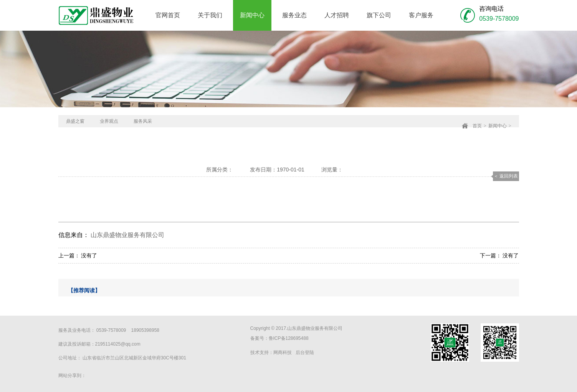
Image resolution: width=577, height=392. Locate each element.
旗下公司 (379, 15)
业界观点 (109, 121)
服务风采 (143, 121)
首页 (477, 126)
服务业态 (294, 15)
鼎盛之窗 (75, 121)
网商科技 (283, 352)
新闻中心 (252, 15)
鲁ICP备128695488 (289, 338)
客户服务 (421, 15)
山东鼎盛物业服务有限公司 (127, 235)
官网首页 (168, 15)
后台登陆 (305, 352)
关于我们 (210, 15)
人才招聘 (337, 15)
